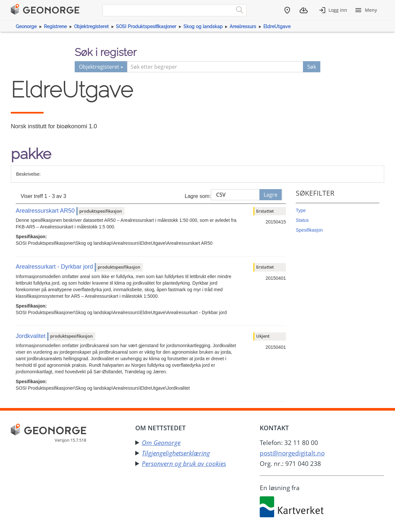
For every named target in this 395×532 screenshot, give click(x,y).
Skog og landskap (203, 27)
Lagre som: (198, 196)
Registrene (55, 27)
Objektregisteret (91, 27)
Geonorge (26, 27)
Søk (312, 67)
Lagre (271, 195)
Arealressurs (243, 27)
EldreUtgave (277, 27)
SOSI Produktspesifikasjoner (146, 27)
